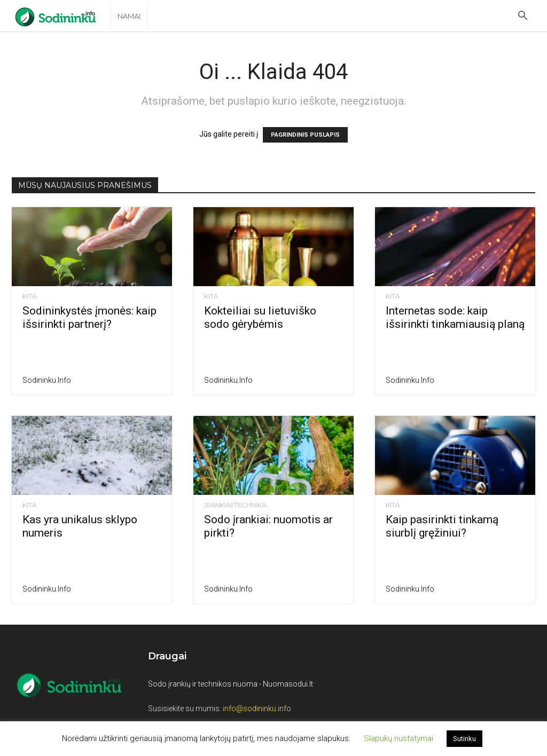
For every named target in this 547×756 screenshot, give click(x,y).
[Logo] (61, 16)
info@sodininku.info (257, 708)
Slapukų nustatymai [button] (398, 738)
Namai (129, 16)
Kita (29, 296)
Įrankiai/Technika (235, 505)
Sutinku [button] (464, 739)
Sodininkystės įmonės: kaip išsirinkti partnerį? (89, 317)
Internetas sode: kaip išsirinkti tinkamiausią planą (455, 317)
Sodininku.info (47, 380)
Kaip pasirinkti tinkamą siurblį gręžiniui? (442, 526)
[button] (522, 17)
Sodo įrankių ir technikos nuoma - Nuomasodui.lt (230, 684)
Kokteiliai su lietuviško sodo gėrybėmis (260, 317)
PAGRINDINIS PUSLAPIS (305, 135)
